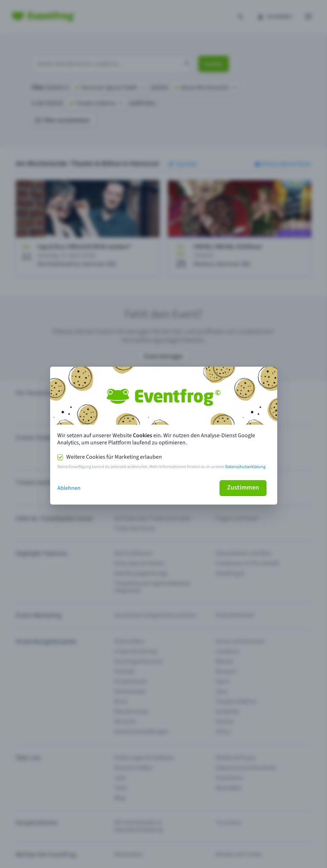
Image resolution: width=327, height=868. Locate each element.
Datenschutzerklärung (245, 467)
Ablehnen (69, 488)
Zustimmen (243, 488)
